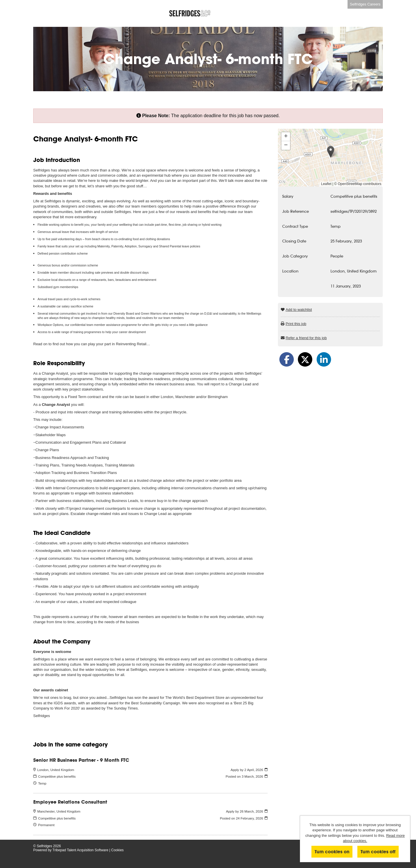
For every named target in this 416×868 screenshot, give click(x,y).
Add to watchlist (299, 310)
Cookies (117, 850)
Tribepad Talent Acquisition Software (80, 850)
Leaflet (326, 184)
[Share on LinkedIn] (324, 359)
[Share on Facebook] (287, 359)
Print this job (296, 324)
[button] (331, 152)
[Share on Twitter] (305, 359)
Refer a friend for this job (306, 338)
